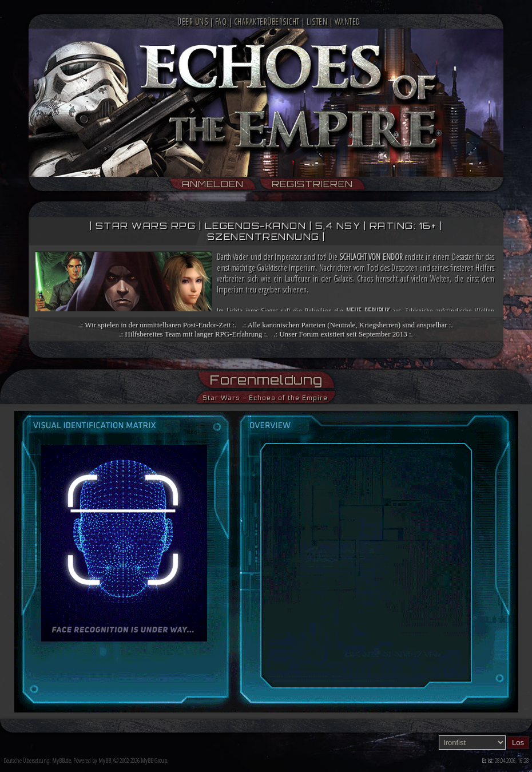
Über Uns (192, 21)
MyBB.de (61, 760)
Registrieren (312, 184)
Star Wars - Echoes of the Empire (265, 398)
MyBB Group (154, 760)
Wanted (348, 21)
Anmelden (213, 184)
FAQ (221, 21)
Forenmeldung (266, 380)
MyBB (105, 760)
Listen (317, 21)
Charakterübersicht (267, 21)
